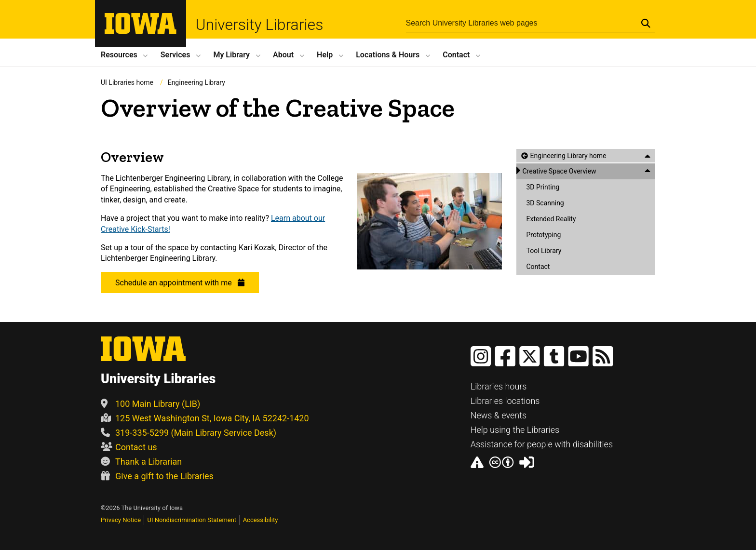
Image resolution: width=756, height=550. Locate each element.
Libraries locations (505, 401)
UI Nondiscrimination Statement (192, 520)
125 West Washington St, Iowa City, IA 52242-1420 (205, 418)
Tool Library (544, 251)
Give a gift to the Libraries (157, 476)
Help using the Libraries (515, 430)
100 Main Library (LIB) (150, 404)
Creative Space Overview (559, 171)
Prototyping (543, 235)
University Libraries (260, 25)
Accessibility (261, 520)
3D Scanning (545, 203)
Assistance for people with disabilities (542, 444)
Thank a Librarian (141, 462)
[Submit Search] (646, 23)
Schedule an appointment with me (180, 283)
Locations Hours (388, 55)
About (283, 55)
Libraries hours (499, 386)
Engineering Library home (568, 156)
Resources (119, 55)
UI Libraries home (127, 82)
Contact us (129, 447)
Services (175, 55)
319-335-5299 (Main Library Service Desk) (189, 433)
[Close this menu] (648, 156)
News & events (499, 415)
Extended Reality (551, 219)
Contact (456, 55)
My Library (231, 55)
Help (325, 55)
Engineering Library (196, 82)
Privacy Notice (121, 520)
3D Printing (543, 187)
